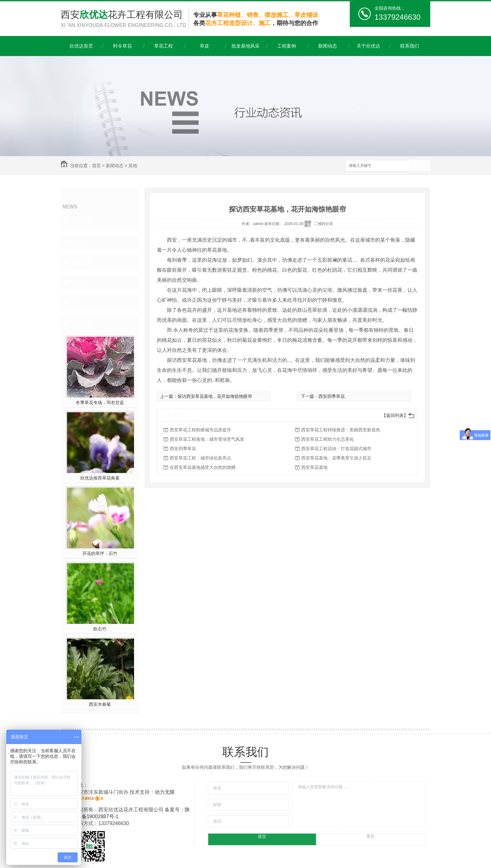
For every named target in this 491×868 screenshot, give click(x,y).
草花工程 (163, 46)
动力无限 (165, 792)
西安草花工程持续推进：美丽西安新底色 (341, 430)
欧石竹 (100, 629)
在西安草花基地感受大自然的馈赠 (203, 467)
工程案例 (287, 46)
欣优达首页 (81, 46)
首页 (96, 166)
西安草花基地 (314, 467)
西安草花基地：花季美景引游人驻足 (336, 458)
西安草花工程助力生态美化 (328, 439)
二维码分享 (323, 224)
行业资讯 (81, 242)
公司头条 (81, 222)
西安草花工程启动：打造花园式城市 (336, 449)
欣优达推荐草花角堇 (100, 478)
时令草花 (122, 46)
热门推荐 (81, 322)
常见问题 (81, 262)
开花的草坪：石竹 (100, 553)
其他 (133, 166)
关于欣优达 (368, 46)
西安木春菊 (100, 704)
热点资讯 (81, 282)
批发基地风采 (246, 46)
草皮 (204, 46)
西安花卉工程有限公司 (125, 19)
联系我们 (410, 46)
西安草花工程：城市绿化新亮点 (200, 458)
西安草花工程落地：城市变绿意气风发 (207, 439)
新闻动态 (328, 46)
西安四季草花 (332, 396)
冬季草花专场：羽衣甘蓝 (100, 403)
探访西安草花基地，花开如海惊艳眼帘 (215, 396)
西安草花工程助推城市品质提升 (200, 430)
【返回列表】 (395, 415)
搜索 (419, 166)
